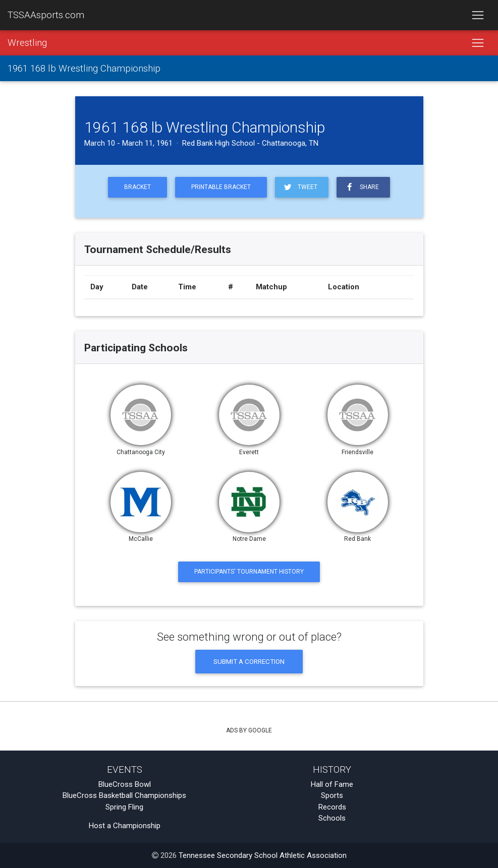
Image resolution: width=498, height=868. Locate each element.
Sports (332, 795)
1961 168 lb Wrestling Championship (84, 69)
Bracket (137, 187)
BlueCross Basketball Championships (124, 795)
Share (361, 187)
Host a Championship (125, 826)
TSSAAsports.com (46, 15)
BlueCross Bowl (125, 784)
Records (332, 807)
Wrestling (27, 43)
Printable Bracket (221, 187)
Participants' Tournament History (249, 572)
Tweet (300, 187)
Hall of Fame (332, 784)
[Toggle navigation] (478, 15)
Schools (332, 818)
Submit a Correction (249, 661)
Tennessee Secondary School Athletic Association (263, 855)
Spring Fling (124, 807)
